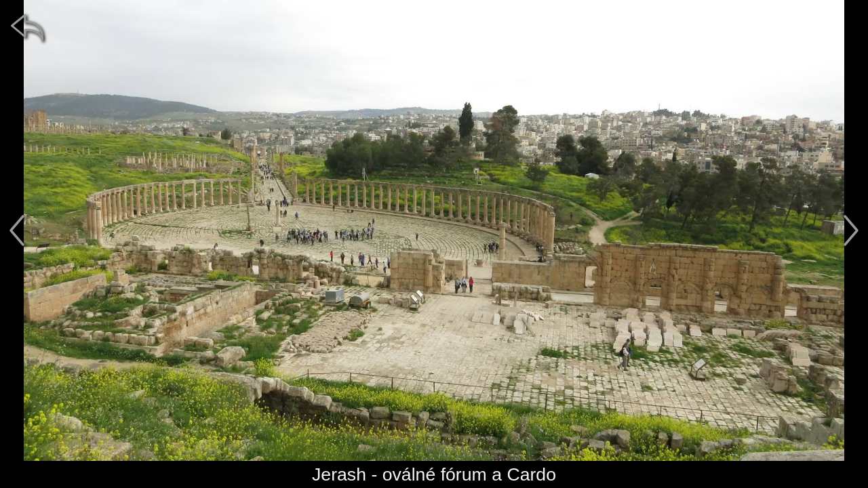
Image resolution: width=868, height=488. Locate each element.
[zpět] (27, 27)
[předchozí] (17, 230)
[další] (851, 230)
